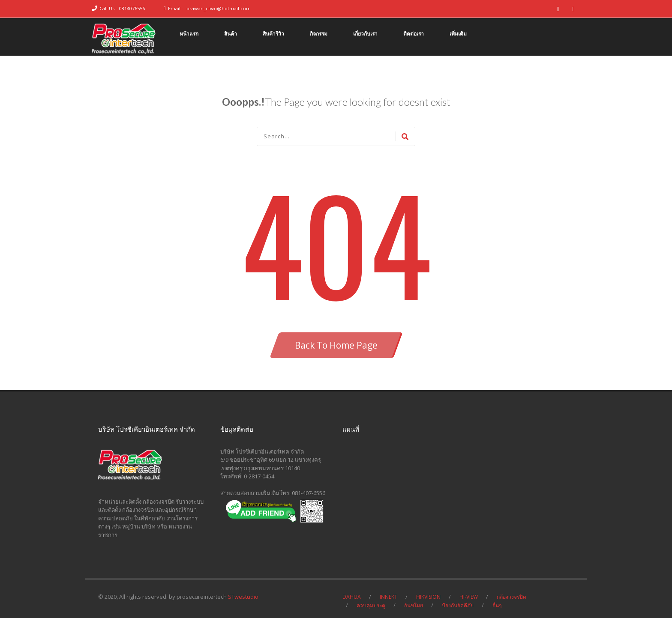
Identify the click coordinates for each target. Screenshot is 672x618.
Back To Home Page (336, 345)
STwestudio (243, 597)
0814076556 (132, 8)
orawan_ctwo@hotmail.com (219, 8)
